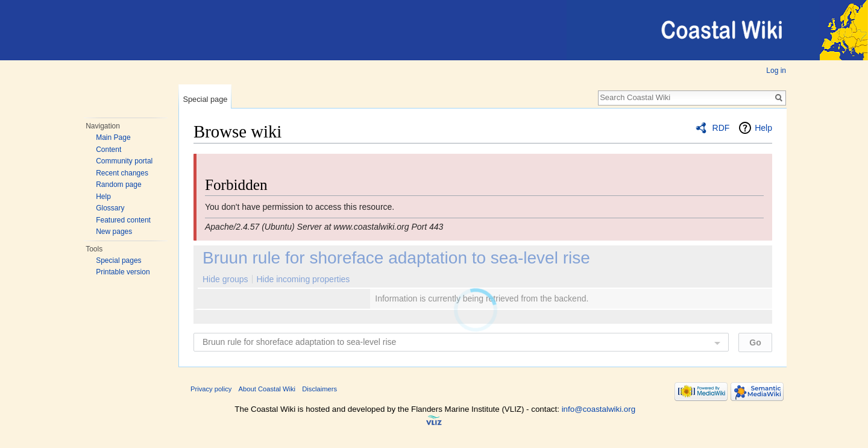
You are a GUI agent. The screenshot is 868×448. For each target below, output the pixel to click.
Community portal (124, 161)
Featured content (123, 220)
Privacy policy (211, 389)
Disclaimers (319, 389)
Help (103, 197)
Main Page (113, 137)
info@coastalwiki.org (599, 409)
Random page (118, 185)
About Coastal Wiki (267, 389)
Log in (776, 71)
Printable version (123, 272)
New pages (114, 232)
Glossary (110, 208)
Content (108, 150)
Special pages (118, 260)
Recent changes (122, 173)
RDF (721, 128)
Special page (205, 99)
